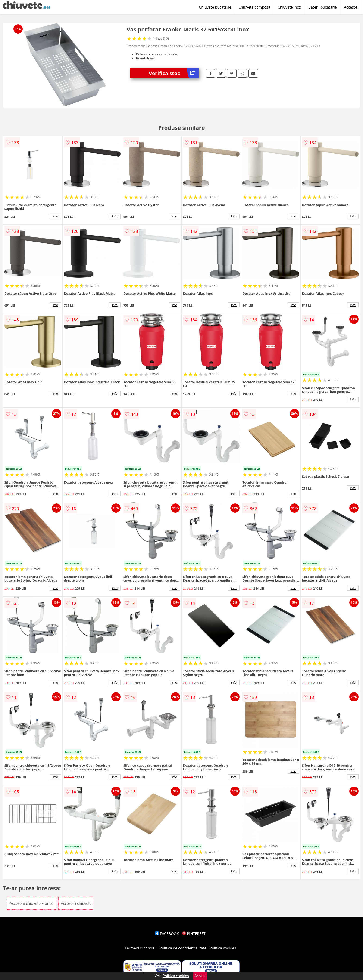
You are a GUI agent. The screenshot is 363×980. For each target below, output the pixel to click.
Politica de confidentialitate (183, 948)
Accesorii (352, 7)
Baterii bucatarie (323, 7)
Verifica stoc (174, 73)
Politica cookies (223, 948)
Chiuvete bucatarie (215, 7)
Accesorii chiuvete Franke (32, 903)
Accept (200, 976)
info (55, 216)
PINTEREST (194, 934)
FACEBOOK (167, 934)
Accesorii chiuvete (76, 903)
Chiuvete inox (289, 7)
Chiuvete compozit (254, 7)
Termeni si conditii (141, 948)
